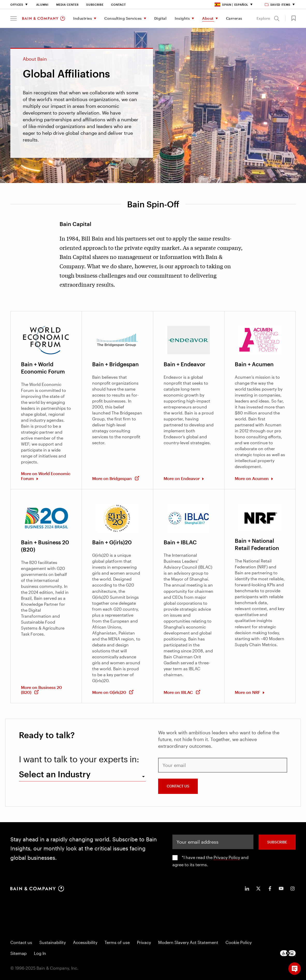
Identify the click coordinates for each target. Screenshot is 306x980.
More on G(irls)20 (113, 692)
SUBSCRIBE (277, 842)
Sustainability (53, 942)
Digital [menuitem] (161, 18)
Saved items (278, 5)
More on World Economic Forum (46, 476)
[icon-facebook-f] (270, 889)
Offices (17, 5)
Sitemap (19, 953)
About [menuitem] (208, 18)
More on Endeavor (182, 478)
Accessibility (85, 942)
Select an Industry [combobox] (55, 774)
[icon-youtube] (281, 889)
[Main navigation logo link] (44, 18)
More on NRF (248, 692)
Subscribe (95, 5)
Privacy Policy (227, 857)
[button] (14, 18)
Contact (118, 5)
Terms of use (117, 942)
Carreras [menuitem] (234, 18)
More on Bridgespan (116, 478)
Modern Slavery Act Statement (188, 942)
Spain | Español (231, 5)
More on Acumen (252, 478)
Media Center (67, 5)
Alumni (42, 5)
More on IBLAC (182, 692)
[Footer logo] (288, 953)
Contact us (21, 942)
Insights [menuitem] (182, 18)
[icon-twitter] (258, 889)
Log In (40, 953)
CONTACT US (178, 786)
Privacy (144, 942)
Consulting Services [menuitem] (123, 18)
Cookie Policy (239, 942)
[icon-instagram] (293, 889)
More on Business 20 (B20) (41, 690)
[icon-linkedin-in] (247, 889)
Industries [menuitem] (83, 18)
